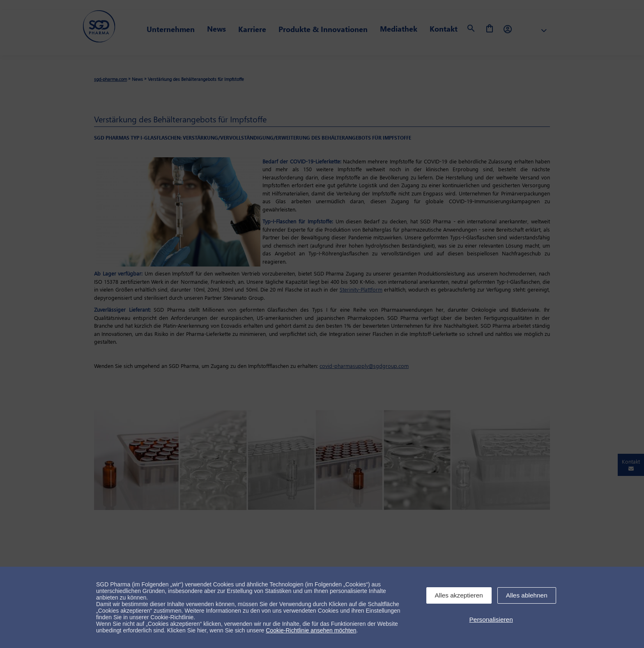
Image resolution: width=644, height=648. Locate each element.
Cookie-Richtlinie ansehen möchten (311, 630)
